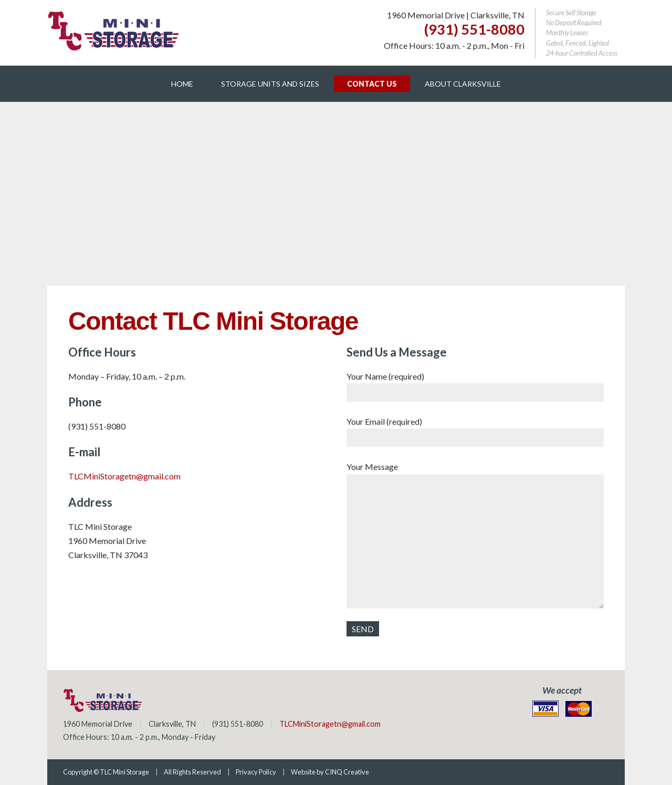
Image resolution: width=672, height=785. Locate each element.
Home (182, 84)
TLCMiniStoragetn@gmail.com (124, 476)
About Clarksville (463, 84)
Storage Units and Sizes (270, 84)
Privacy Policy (256, 772)
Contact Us (372, 84)
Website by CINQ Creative (330, 772)
